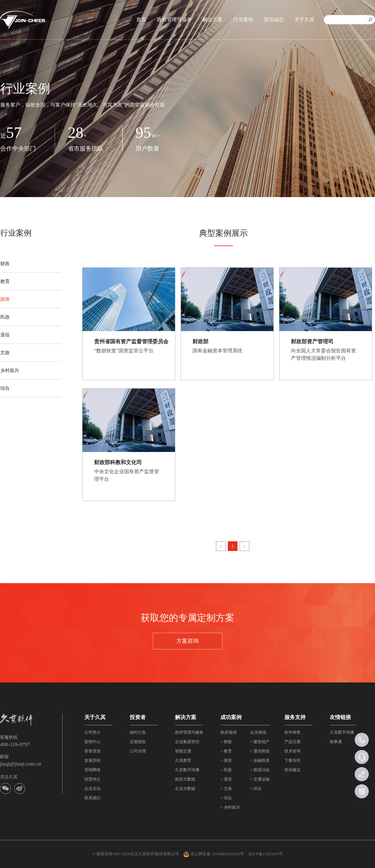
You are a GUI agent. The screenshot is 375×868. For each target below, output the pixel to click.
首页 (141, 20)
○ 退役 (226, 779)
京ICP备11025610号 (265, 854)
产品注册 (292, 742)
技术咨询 (292, 751)
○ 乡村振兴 (230, 807)
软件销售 (292, 732)
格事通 (336, 742)
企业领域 (258, 732)
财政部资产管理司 (312, 342)
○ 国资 (226, 760)
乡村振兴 (10, 370)
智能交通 (183, 751)
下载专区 (292, 760)
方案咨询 (187, 641)
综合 (5, 388)
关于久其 (304, 20)
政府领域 (228, 732)
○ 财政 (226, 742)
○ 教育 (226, 751)
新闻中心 (92, 742)
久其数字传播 (187, 770)
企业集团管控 (187, 742)
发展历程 (92, 760)
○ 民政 (226, 770)
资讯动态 (274, 20)
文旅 (5, 353)
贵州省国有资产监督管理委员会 (131, 342)
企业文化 (92, 789)
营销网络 (92, 770)
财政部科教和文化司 (118, 462)
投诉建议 (292, 770)
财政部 (200, 342)
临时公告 (138, 732)
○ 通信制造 (260, 751)
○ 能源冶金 (260, 770)
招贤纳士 (92, 779)
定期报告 (138, 742)
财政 (5, 264)
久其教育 (183, 760)
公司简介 (92, 732)
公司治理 (138, 751)
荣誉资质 (92, 751)
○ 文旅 (226, 789)
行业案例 (243, 20)
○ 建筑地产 (260, 742)
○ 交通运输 (260, 779)
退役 (5, 335)
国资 (5, 299)
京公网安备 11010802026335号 (214, 854)
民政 (5, 317)
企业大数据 (185, 789)
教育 (5, 281)
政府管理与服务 (174, 20)
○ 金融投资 (260, 760)
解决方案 (212, 20)
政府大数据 (185, 779)
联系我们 (92, 798)
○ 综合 (226, 798)
